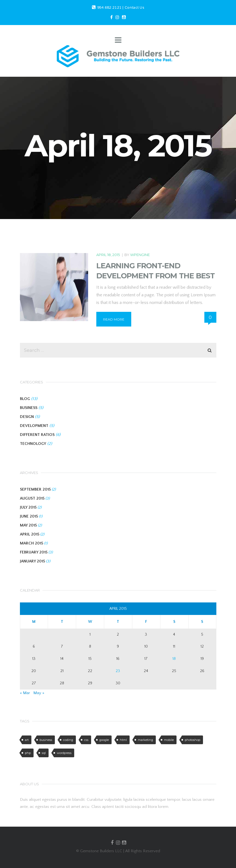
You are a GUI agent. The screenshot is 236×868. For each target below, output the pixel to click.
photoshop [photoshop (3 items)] (192, 740)
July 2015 (28, 507)
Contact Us (134, 8)
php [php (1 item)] (28, 753)
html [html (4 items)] (123, 740)
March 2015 (32, 543)
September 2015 (35, 489)
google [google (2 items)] (104, 740)
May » (39, 693)
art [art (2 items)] (27, 740)
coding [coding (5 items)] (68, 740)
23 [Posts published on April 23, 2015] (118, 671)
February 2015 (34, 552)
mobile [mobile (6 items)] (169, 740)
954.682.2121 (109, 8)
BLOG (25, 399)
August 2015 (32, 498)
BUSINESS (29, 408)
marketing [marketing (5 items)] (145, 740)
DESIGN (27, 417)
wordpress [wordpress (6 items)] (64, 753)
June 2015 (29, 516)
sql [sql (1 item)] (44, 753)
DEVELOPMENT (34, 426)
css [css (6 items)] (86, 740)
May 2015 (28, 525)
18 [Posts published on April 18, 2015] (174, 659)
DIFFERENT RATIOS (37, 435)
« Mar (25, 693)
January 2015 (32, 561)
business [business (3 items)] (46, 740)
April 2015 (30, 534)
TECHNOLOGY (33, 444)
